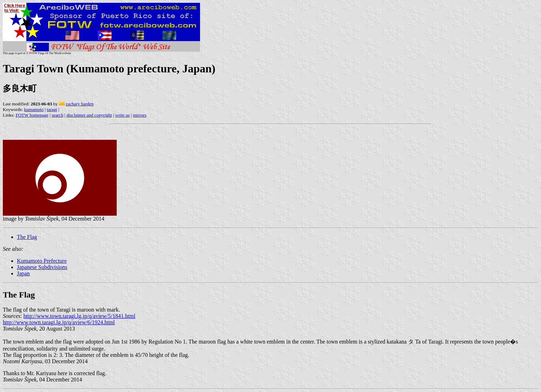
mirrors (140, 115)
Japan (23, 273)
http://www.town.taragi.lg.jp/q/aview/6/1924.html (59, 322)
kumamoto (34, 109)
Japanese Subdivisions (42, 267)
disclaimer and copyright (89, 115)
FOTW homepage (32, 115)
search (57, 115)
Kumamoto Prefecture (42, 261)
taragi (52, 109)
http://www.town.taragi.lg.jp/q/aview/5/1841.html (79, 316)
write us (123, 115)
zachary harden (80, 104)
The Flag (27, 237)
